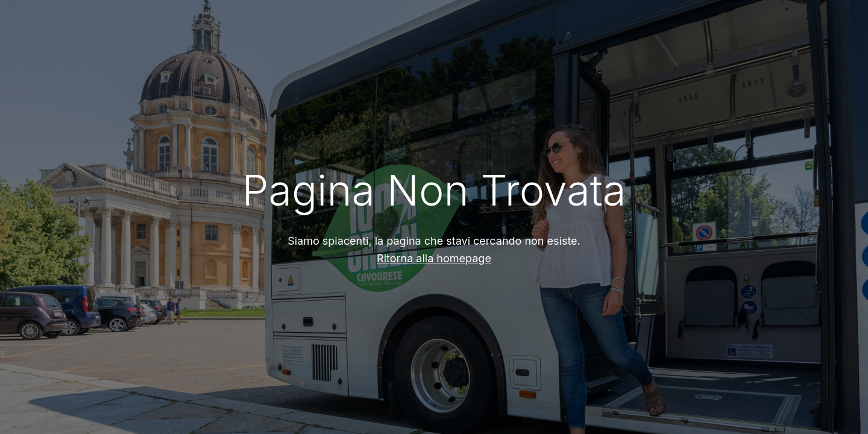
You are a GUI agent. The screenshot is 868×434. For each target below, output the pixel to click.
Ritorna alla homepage (434, 258)
